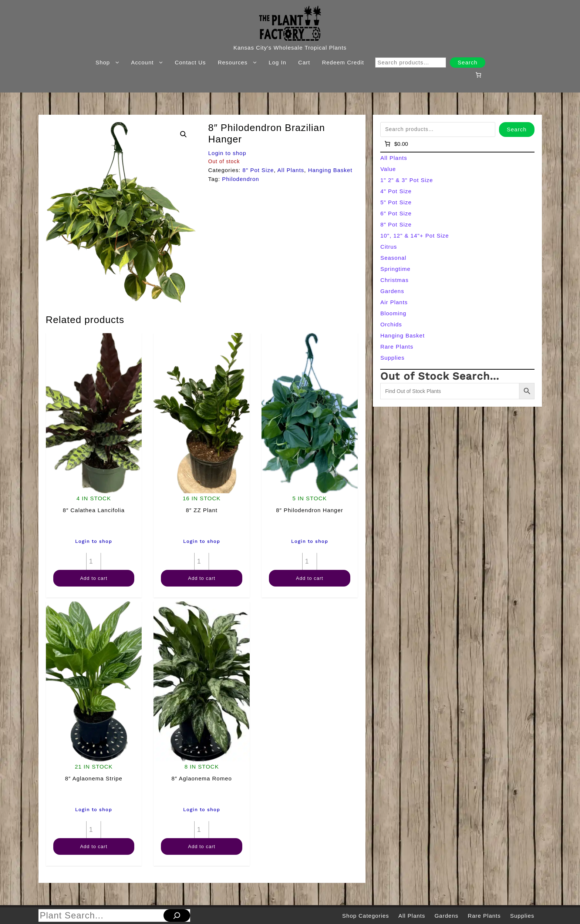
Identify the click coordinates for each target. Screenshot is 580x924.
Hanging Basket (330, 170)
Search (468, 62)
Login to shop (227, 153)
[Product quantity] (94, 561)
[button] (183, 134)
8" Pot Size (258, 170)
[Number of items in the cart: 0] (478, 75)
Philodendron (240, 179)
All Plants (291, 170)
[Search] (177, 915)
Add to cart (94, 578)
